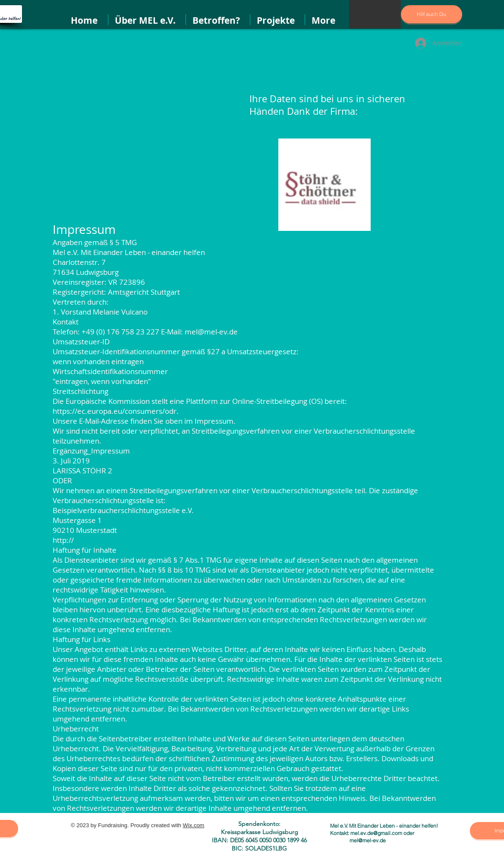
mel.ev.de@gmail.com (376, 833)
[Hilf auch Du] (432, 14)
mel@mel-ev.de (368, 840)
